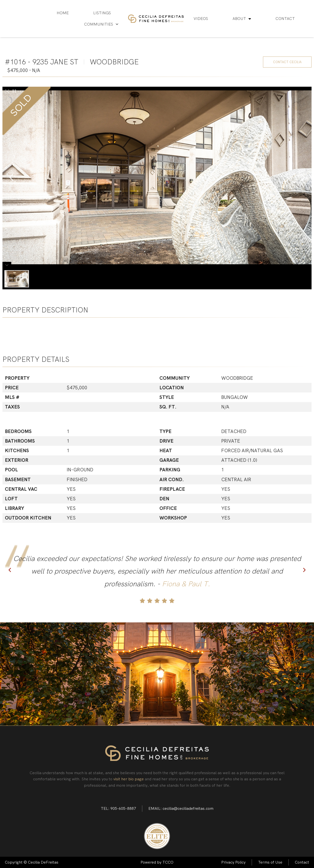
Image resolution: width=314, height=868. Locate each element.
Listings (102, 13)
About (242, 19)
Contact (285, 19)
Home (63, 13)
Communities (101, 24)
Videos (201, 19)
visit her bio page (129, 779)
